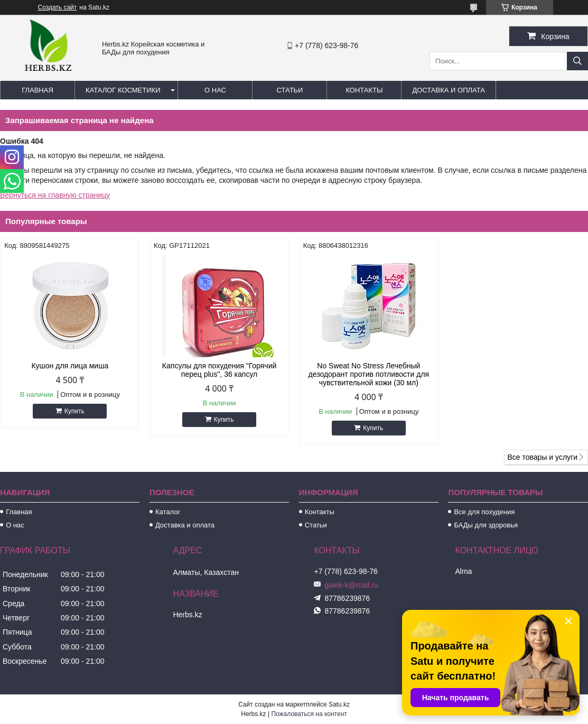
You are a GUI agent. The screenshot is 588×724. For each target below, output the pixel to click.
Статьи (290, 90)
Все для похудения (484, 512)
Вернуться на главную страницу (55, 195)
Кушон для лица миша (70, 366)
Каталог (168, 512)
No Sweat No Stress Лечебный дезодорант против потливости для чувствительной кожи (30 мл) (369, 374)
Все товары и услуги (542, 457)
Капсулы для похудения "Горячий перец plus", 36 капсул (219, 370)
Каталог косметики (123, 90)
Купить (74, 411)
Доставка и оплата (448, 90)
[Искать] (577, 61)
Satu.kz (339, 704)
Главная (38, 90)
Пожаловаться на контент (309, 714)
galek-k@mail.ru (351, 585)
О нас (215, 90)
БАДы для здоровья (486, 525)
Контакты (364, 90)
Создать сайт (58, 7)
